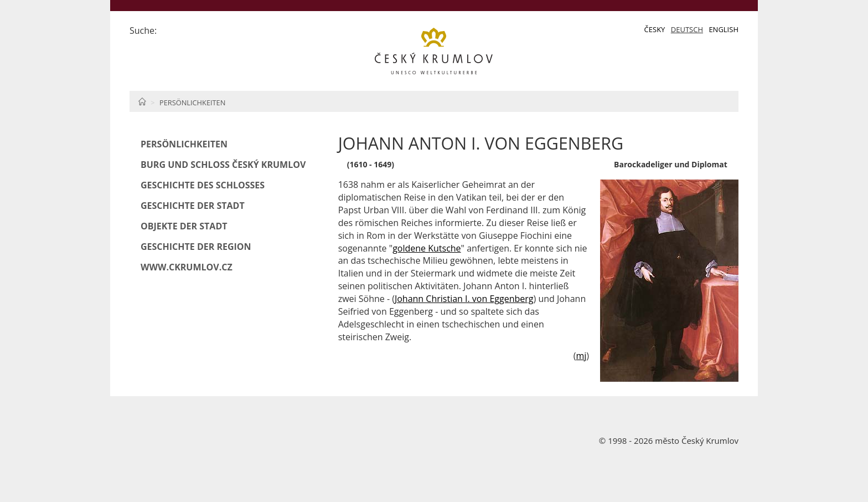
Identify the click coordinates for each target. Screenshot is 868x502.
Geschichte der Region (196, 247)
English (724, 29)
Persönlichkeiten (192, 103)
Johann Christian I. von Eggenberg (464, 299)
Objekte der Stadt (184, 226)
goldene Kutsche (427, 248)
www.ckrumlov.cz (187, 267)
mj (581, 356)
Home (142, 101)
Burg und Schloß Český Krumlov (223, 165)
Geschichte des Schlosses (203, 185)
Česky (655, 29)
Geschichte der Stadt (193, 206)
